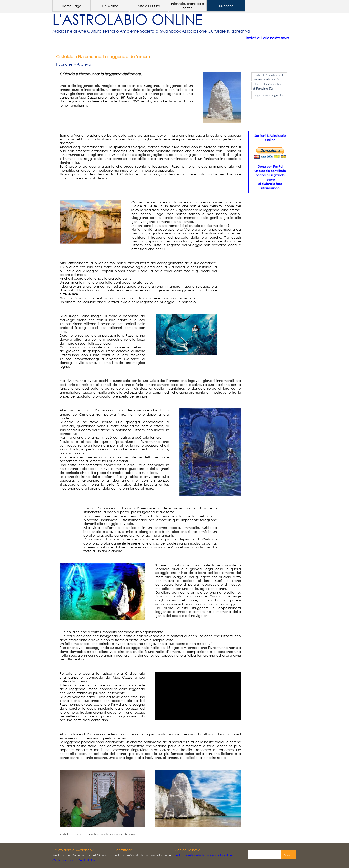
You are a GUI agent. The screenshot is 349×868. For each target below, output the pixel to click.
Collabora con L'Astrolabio (74, 860)
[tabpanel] (167, 31)
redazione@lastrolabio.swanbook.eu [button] (204, 855)
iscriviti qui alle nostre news (267, 38)
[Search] (264, 855)
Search (289, 855)
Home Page (72, 6)
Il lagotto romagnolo (268, 95)
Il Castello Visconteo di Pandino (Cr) (268, 86)
